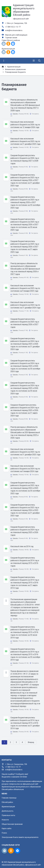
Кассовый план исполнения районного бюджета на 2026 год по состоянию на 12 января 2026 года (25, 125)
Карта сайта (6, 828)
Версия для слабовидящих (16, 35)
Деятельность (8, 811)
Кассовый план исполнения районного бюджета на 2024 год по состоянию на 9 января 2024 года (25, 469)
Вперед (31, 742)
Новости (5, 820)
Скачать (15, 114)
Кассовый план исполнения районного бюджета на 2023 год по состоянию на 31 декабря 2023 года (25, 452)
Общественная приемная (12, 824)
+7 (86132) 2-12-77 (13, 27)
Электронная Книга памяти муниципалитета (20, 837)
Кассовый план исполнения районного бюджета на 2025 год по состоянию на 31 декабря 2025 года (25, 141)
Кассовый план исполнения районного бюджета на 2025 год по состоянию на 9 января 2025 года (25, 288)
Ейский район (7, 802)
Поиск (4, 833)
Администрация (8, 807)
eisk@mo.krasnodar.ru (14, 30)
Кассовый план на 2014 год (22, 546)
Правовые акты (8, 815)
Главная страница (9, 798)
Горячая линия (11, 38)
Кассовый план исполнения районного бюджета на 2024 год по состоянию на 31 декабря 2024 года (25, 305)
